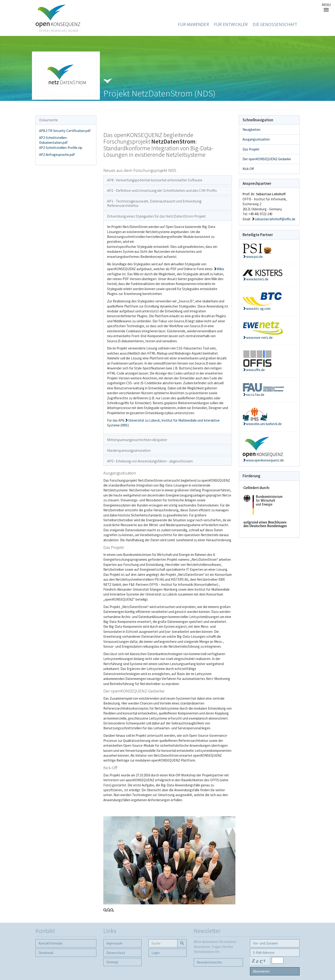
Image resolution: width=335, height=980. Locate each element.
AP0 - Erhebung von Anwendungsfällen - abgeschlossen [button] (150, 461)
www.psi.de (254, 257)
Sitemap (112, 962)
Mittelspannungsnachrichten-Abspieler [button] (137, 440)
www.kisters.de (257, 279)
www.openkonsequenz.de (265, 460)
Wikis (221, 269)
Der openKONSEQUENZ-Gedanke (267, 159)
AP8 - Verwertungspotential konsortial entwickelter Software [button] (155, 180)
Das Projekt (251, 149)
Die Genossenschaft (275, 24)
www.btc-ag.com (258, 309)
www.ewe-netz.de (259, 338)
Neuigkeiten (251, 130)
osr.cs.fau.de (255, 395)
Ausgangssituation (256, 139)
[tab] (168, 180)
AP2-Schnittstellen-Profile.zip (61, 148)
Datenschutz (116, 953)
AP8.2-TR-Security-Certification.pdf (65, 131)
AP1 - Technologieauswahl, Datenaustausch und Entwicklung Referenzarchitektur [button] (154, 203)
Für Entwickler (231, 24)
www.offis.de (255, 370)
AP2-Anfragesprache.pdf (57, 155)
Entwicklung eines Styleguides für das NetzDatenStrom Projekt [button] (156, 216)
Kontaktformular (51, 943)
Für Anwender (193, 24)
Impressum (114, 943)
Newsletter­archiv (209, 962)
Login (156, 953)
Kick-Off (248, 169)
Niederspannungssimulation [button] (129, 450)
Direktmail (46, 953)
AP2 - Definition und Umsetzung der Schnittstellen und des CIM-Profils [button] (162, 190)
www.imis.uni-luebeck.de (264, 424)
